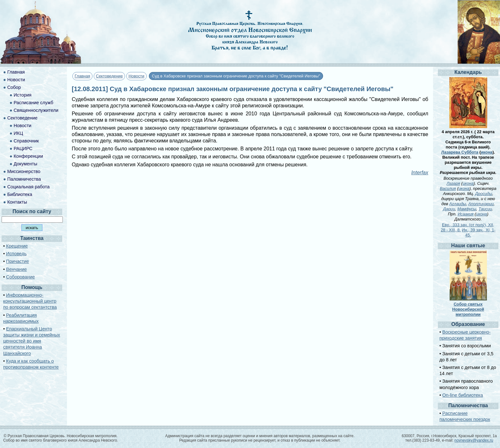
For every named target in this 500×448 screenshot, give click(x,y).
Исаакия (466, 214)
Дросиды (484, 194)
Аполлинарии (481, 204)
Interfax (420, 173)
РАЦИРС (23, 148)
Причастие (18, 261)
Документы (26, 164)
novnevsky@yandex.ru (474, 440)
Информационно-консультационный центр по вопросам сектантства (30, 301)
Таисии (485, 209)
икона (487, 152)
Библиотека (20, 194)
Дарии (449, 209)
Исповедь (16, 254)
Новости (136, 76)
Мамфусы (467, 209)
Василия (448, 188)
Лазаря (453, 183)
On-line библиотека (463, 395)
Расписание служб (33, 103)
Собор (14, 87)
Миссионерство (24, 171)
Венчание (16, 269)
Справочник (26, 141)
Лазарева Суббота (460, 152)
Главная (82, 76)
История (23, 95)
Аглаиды (458, 204)
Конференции (28, 156)
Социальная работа (29, 187)
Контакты (17, 202)
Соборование (20, 277)
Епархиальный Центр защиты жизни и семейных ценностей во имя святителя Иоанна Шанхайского (32, 341)
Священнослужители (36, 110)
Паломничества (24, 179)
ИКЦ (18, 133)
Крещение (17, 246)
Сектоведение (109, 76)
